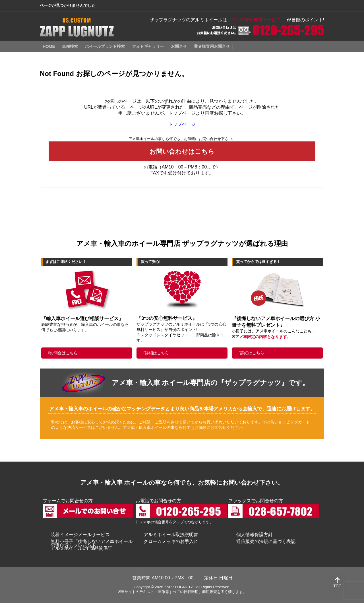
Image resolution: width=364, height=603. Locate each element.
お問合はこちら (64, 353)
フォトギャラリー (148, 46)
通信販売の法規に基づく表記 (266, 541)
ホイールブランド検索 (105, 46)
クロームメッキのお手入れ (171, 541)
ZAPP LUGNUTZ (179, 587)
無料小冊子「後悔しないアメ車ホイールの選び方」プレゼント (92, 543)
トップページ (182, 124)
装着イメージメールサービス (80, 535)
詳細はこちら (157, 353)
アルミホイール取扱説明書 (171, 535)
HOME (49, 46)
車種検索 (70, 46)
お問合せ (179, 46)
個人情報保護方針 (255, 535)
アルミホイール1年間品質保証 (81, 548)
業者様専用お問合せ (212, 46)
